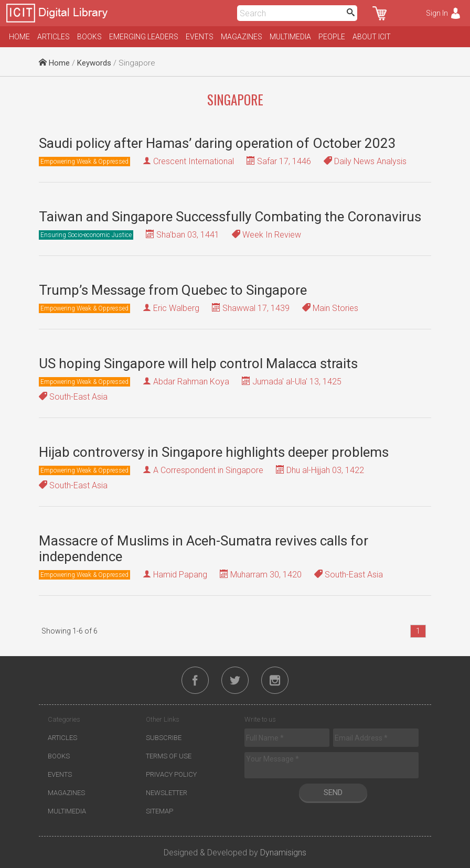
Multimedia (290, 37)
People (332, 37)
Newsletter (167, 793)
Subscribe (164, 738)
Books (89, 37)
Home (19, 37)
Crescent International (194, 161)
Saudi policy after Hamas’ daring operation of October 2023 (217, 143)
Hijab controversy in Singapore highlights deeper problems (214, 452)
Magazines (242, 37)
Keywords (94, 63)
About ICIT (372, 37)
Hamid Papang (180, 575)
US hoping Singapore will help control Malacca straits (198, 363)
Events (200, 37)
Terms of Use (169, 756)
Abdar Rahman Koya (191, 382)
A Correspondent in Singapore (208, 470)
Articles (54, 37)
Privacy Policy (171, 774)
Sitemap (159, 811)
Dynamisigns (283, 853)
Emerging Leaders (144, 37)
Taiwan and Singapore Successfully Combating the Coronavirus (230, 217)
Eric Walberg (176, 308)
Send (333, 792)
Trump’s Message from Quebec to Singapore (173, 290)
